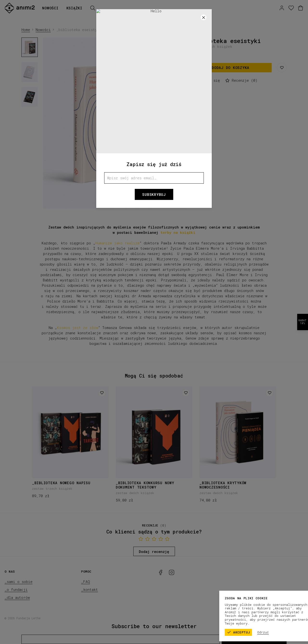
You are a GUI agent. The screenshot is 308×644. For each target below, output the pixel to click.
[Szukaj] (93, 8)
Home (26, 30)
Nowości (50, 8)
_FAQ (86, 582)
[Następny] (177, 123)
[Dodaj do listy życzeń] (102, 393)
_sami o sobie (19, 582)
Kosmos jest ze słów (78, 328)
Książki (74, 8)
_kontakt (90, 589)
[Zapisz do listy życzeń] (282, 68)
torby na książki (178, 232)
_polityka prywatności (284, 618)
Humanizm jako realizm (117, 243)
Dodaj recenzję (154, 551)
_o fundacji (16, 589)
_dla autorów (17, 597)
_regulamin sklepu (244, 618)
